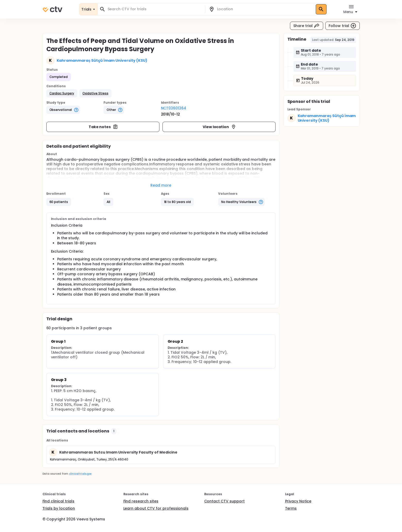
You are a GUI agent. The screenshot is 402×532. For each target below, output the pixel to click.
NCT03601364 (174, 108)
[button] (62, 93)
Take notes (103, 127)
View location (220, 127)
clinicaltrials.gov (80, 474)
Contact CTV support (224, 501)
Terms (291, 508)
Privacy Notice (298, 501)
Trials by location (59, 508)
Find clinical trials (58, 501)
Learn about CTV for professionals (156, 508)
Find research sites (141, 501)
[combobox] (155, 9)
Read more (161, 185)
